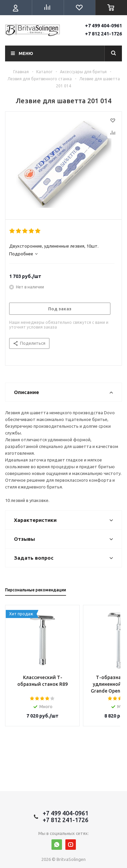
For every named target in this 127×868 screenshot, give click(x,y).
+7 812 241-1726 (103, 34)
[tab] (62, 254)
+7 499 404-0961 (103, 26)
